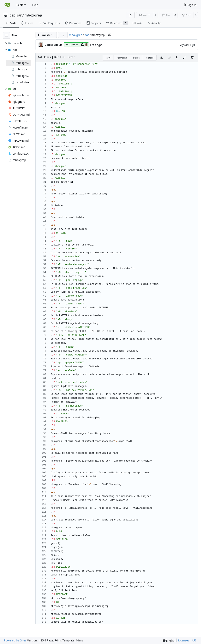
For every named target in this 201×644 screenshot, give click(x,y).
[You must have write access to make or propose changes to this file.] (192, 58)
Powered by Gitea (15, 640)
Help (35, 5)
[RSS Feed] (130, 15)
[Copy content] (169, 58)
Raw (108, 58)
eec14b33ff (76, 45)
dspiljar (16, 15)
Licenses (184, 640)
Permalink (122, 58)
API (194, 640)
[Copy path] (110, 35)
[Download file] (162, 58)
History (150, 58)
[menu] (169, 641)
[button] (63, 35)
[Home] (7, 5)
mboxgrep (33, 15)
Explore (21, 5)
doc (87, 35)
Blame (137, 58)
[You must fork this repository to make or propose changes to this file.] (185, 58)
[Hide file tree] (6, 35)
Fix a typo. (97, 45)
